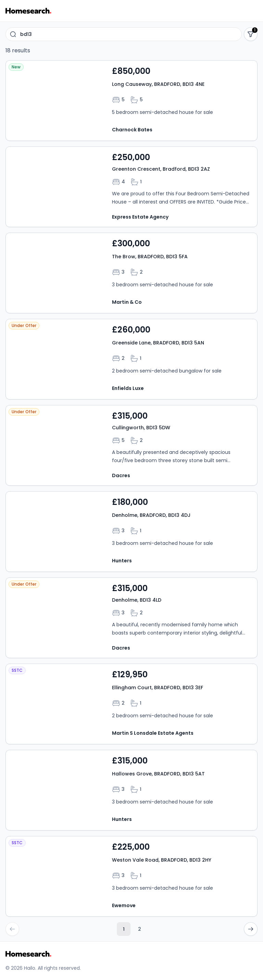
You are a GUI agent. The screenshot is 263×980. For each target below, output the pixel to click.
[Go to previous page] (12, 929)
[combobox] (124, 34)
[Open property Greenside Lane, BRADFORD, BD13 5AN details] (131, 359)
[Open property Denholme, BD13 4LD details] (131, 618)
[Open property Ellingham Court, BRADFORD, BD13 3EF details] (131, 704)
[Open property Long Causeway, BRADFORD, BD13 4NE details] (131, 101)
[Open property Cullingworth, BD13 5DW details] (131, 445)
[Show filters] (251, 34)
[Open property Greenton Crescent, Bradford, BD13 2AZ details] (131, 187)
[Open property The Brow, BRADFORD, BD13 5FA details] (131, 273)
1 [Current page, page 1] (124, 929)
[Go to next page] (251, 929)
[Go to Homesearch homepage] (28, 11)
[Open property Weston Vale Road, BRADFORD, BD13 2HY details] (131, 876)
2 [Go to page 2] (140, 929)
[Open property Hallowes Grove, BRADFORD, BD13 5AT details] (131, 790)
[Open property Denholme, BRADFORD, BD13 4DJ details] (131, 532)
